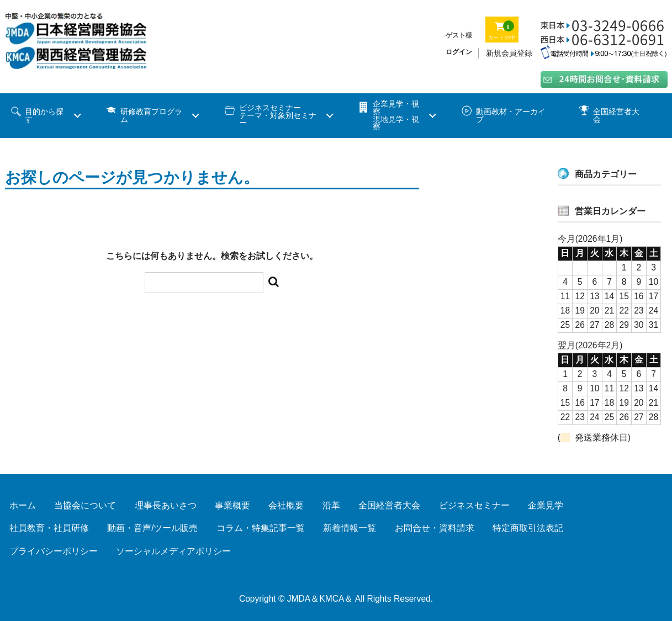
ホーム (23, 505)
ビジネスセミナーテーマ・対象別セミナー (278, 115)
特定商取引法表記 (528, 528)
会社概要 (286, 505)
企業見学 (546, 505)
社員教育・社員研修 (49, 528)
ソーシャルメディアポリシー (173, 551)
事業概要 (232, 505)
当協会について (85, 505)
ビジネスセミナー (474, 505)
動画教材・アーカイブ (511, 116)
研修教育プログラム (151, 116)
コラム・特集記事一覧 (261, 528)
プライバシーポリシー (54, 551)
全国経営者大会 (616, 116)
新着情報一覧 (350, 528)
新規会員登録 (509, 53)
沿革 (331, 505)
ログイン (459, 52)
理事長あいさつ (166, 505)
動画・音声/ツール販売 (152, 528)
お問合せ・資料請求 (435, 528)
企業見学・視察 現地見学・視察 (396, 115)
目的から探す (44, 116)
